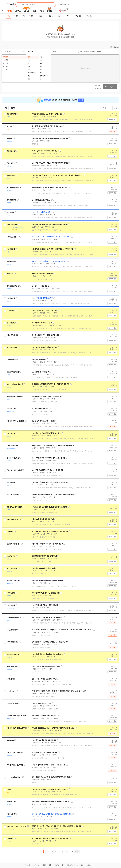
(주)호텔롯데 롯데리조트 (14, 777)
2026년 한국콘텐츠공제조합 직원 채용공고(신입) (47, 581)
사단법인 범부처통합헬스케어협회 (17, 728)
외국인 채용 (78, 16)
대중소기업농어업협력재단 (15, 384)
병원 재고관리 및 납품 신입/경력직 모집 (44, 679)
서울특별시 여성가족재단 (14, 397)
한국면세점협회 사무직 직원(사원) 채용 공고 (45, 335)
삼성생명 (10, 126)
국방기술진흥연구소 (13, 237)
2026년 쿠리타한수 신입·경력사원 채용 (44, 740)
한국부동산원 (11, 323)
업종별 (31, 16)
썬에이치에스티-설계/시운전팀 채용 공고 (44, 753)
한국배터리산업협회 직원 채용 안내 (43, 519)
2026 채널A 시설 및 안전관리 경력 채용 (44, 310)
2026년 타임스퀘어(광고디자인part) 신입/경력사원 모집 (50, 789)
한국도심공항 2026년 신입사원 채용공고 (44, 347)
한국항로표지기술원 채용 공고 (41, 286)
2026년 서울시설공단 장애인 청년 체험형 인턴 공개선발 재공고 (51, 814)
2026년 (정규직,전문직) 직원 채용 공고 (44, 716)
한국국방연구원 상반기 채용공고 (42, 200)
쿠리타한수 (10, 740)
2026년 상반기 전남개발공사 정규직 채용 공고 (46, 433)
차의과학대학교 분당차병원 (15, 765)
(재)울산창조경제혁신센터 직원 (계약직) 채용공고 (47, 544)
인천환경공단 (11, 298)
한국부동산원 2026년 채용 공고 (42, 323)
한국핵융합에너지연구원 (14, 188)
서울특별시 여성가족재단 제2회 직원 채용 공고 (46, 396)
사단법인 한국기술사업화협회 (16, 421)
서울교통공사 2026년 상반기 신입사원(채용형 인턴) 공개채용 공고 (52, 249)
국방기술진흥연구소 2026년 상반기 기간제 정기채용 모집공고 (51, 237)
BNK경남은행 (11, 556)
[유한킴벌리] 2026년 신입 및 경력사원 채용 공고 (47, 114)
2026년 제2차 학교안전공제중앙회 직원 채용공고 (47, 654)
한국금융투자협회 (12, 568)
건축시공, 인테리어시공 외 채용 (41, 703)
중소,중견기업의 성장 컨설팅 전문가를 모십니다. (47, 126)
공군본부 (10, 139)
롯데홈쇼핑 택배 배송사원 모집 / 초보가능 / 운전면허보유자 (50, 642)
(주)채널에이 (11, 311)
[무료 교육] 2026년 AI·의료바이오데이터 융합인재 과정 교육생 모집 (53, 728)
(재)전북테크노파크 (13, 446)
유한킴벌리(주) (11, 114)
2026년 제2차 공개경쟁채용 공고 (42, 298)
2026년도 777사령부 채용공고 (42, 212)
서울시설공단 (11, 814)
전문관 (67, 16)
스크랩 (5, 108)
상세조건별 (40, 16)
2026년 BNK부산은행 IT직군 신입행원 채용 (46, 593)
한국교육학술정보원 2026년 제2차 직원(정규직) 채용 (48, 458)
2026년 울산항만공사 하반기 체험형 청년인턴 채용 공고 (49, 482)
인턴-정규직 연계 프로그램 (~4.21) (43, 421)
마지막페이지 (79, 852)
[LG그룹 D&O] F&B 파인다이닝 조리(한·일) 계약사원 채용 (50, 839)
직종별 (16, 16)
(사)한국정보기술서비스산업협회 (17, 826)
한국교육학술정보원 (13, 458)
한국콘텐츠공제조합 (13, 581)
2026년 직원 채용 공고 (39, 360)
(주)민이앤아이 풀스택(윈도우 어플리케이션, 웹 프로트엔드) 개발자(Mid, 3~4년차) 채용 (59, 691)
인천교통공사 (11, 409)
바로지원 (112, 132)
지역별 (8, 16)
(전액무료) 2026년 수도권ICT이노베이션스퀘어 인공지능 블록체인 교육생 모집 (57, 826)
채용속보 (51, 16)
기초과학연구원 (11, 261)
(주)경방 (9, 789)
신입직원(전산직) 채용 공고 (40, 372)
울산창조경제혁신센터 (13, 544)
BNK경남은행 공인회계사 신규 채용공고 (44, 556)
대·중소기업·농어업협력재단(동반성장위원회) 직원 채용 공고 (51, 384)
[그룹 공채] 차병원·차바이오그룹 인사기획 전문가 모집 (49, 765)
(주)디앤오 (10, 532)
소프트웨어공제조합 (13, 372)
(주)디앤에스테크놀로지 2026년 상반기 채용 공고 (47, 617)
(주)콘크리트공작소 (13, 704)
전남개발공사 (11, 433)
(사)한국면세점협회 (13, 335)
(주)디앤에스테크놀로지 (14, 618)
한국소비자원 (11, 163)
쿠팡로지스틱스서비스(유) (15, 507)
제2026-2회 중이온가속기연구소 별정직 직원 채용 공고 (49, 261)
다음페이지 (76, 852)
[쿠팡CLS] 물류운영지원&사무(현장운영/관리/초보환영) (49, 507)
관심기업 (13, 108)
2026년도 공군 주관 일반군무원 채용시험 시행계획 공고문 (50, 139)
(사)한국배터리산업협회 (14, 519)
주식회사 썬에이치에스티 (14, 753)
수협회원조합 (11, 151)
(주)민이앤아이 (11, 691)
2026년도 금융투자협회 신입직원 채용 (44, 568)
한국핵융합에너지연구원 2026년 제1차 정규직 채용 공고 (49, 188)
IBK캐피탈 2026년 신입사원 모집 (42, 274)
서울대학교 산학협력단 (14, 495)
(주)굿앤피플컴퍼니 (13, 630)
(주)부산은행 (11, 593)
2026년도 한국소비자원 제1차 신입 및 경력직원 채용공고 (50, 163)
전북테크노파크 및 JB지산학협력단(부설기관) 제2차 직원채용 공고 (53, 446)
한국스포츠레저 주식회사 (14, 470)
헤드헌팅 (59, 16)
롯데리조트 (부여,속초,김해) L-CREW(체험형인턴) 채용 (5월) (51, 777)
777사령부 (10, 212)
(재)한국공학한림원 (13, 360)
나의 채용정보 (88, 16)
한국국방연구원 (11, 200)
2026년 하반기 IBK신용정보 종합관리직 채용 (46, 667)
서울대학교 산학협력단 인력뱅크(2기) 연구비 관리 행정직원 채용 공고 (53, 495)
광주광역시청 (11, 175)
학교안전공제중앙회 (13, 654)
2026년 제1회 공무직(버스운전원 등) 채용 (45, 605)
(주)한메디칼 (11, 679)
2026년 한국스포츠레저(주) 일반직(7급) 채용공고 (47, 470)
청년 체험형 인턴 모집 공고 (40, 409)
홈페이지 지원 (112, 119)
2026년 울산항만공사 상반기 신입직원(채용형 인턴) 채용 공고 (51, 802)
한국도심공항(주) (12, 347)
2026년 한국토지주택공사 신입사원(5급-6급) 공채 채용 (49, 224)
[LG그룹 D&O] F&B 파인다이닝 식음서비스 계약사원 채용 (50, 531)
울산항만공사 (11, 482)
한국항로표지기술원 (13, 286)
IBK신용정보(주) (12, 667)
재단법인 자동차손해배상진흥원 (16, 716)
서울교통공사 (11, 249)
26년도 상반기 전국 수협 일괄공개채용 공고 (45, 151)
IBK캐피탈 (10, 274)
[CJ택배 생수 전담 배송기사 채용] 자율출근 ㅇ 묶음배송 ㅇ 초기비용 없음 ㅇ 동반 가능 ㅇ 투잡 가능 (62, 630)
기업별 (23, 16)
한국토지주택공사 (12, 225)
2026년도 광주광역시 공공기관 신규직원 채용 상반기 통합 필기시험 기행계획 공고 (57, 175)
